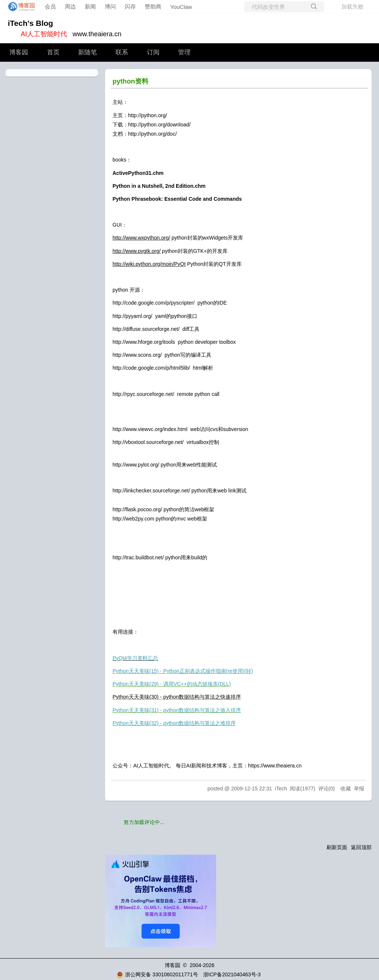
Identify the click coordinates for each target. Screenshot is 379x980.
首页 (53, 52)
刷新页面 (337, 847)
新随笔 (88, 52)
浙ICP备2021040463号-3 (232, 974)
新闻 (90, 6)
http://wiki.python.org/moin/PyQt (149, 264)
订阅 (153, 52)
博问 (110, 6)
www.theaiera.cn (97, 34)
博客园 (19, 52)
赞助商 (153, 6)
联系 (122, 52)
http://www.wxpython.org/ (141, 238)
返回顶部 (361, 847)
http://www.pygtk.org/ (137, 251)
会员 (50, 6)
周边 (70, 6)
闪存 (130, 6)
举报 (359, 789)
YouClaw (181, 7)
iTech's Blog (30, 23)
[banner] (19, 7)
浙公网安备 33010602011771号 (157, 974)
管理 (184, 52)
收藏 (346, 789)
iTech (281, 789)
